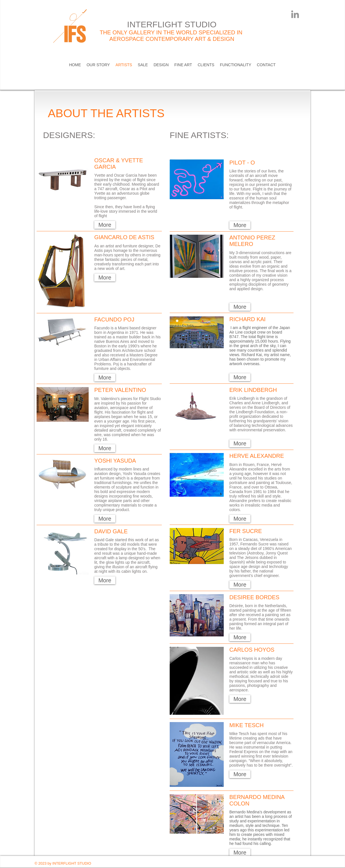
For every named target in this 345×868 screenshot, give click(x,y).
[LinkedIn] (295, 14)
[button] (105, 225)
